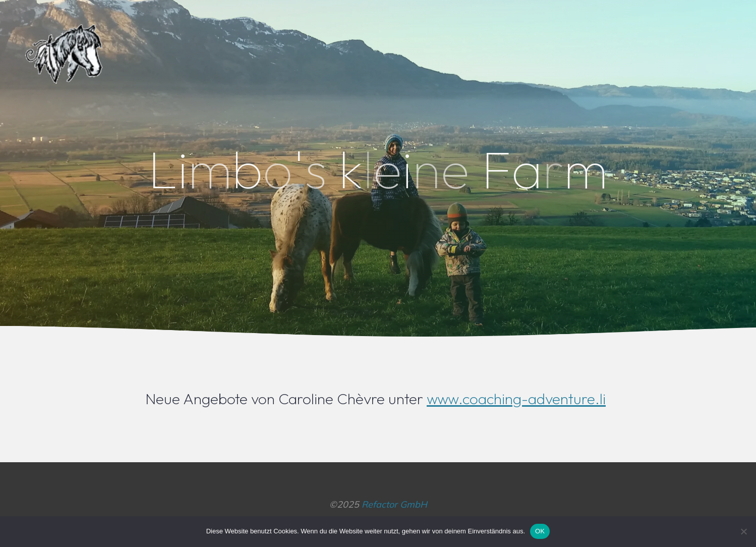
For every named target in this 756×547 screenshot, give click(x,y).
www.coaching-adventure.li (516, 399)
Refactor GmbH (394, 504)
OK (540, 531)
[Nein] (743, 531)
